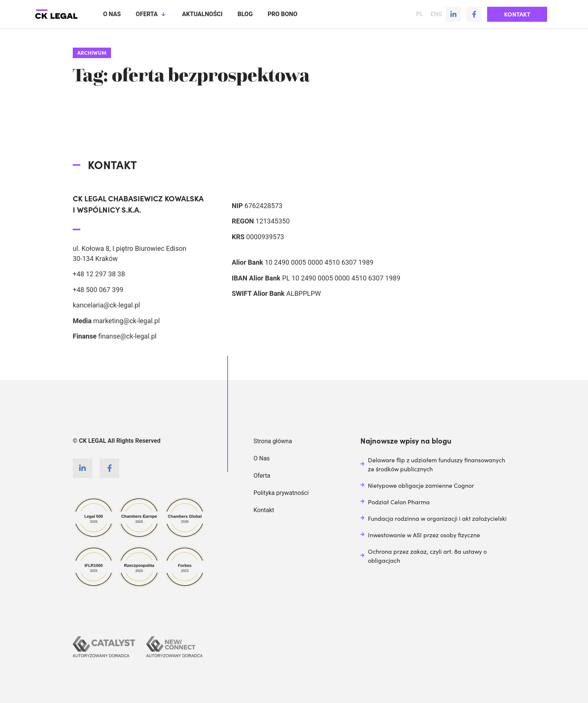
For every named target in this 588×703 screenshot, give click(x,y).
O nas (112, 14)
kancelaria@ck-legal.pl (106, 305)
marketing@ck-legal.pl (126, 320)
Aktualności (202, 14)
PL (419, 14)
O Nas (262, 458)
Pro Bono (283, 14)
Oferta (151, 14)
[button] (517, 14)
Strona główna (273, 441)
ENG (436, 14)
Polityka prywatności (281, 492)
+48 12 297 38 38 (99, 274)
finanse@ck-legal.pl (127, 336)
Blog (245, 14)
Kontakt (264, 510)
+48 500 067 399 (98, 289)
